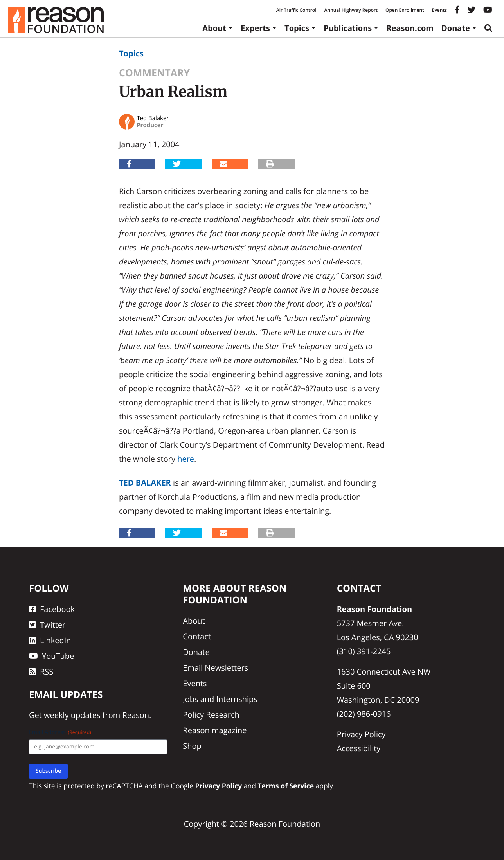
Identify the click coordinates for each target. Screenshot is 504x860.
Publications (348, 28)
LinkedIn (50, 640)
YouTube (51, 656)
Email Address (60, 732)
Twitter (47, 625)
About (214, 28)
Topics (297, 28)
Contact (197, 636)
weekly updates (72, 715)
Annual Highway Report (351, 10)
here (186, 459)
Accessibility (359, 748)
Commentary (154, 73)
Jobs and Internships (220, 699)
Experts (255, 28)
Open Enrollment (405, 10)
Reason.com (410, 28)
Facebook (52, 609)
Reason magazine (215, 730)
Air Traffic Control (296, 10)
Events (439, 10)
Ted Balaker (145, 483)
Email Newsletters (215, 668)
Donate (456, 28)
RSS (41, 672)
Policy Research (211, 715)
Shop (192, 746)
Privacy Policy (361, 734)
